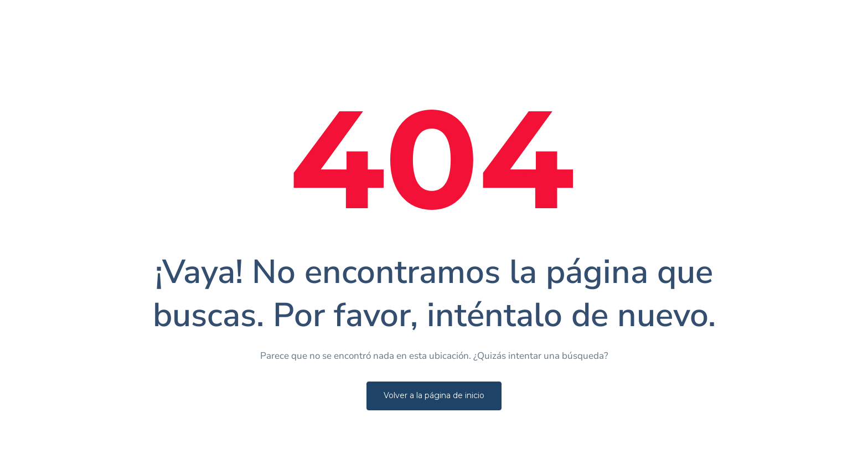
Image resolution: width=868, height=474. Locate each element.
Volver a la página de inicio (434, 395)
